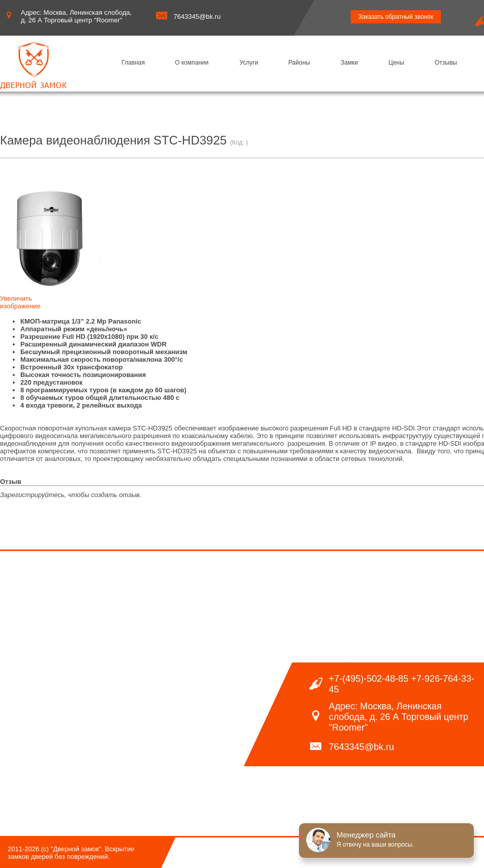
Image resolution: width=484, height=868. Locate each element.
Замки (349, 63)
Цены (396, 63)
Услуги (249, 63)
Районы (299, 63)
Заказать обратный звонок (396, 17)
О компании (192, 63)
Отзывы (446, 63)
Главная (133, 63)
